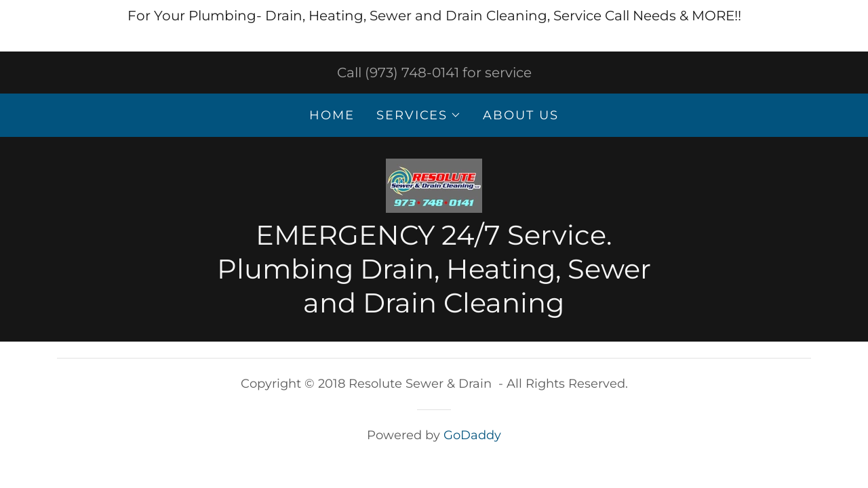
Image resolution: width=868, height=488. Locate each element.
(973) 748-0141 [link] (412, 73)
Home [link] (332, 115)
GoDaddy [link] (472, 435)
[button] (419, 115)
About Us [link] (520, 115)
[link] (434, 184)
